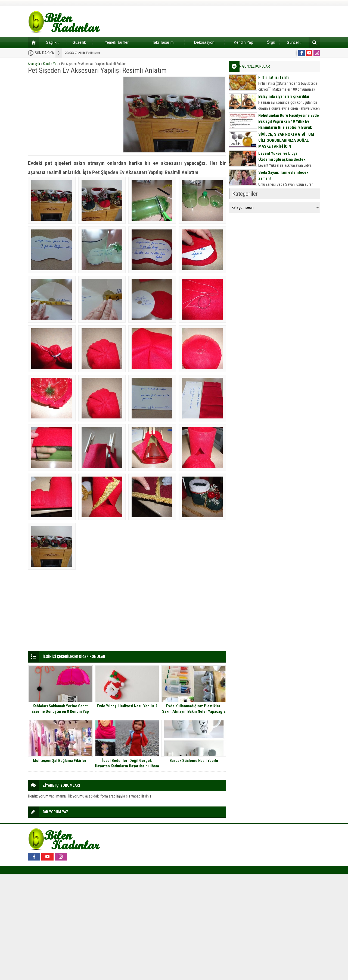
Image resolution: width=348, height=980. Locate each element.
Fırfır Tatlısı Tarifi (274, 77)
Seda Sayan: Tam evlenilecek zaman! (283, 175)
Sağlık (53, 42)
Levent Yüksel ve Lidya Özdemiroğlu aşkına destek (282, 156)
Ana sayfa (32, 42)
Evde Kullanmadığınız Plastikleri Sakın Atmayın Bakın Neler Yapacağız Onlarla (194, 711)
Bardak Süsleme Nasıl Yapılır (194, 761)
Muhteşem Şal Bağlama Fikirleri (60, 761)
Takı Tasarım (163, 42)
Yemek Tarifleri (117, 42)
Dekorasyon (204, 42)
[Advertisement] (74, 115)
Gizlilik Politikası (82, 53)
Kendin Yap (243, 42)
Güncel (294, 42)
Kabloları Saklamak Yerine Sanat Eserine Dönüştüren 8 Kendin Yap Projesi (60, 711)
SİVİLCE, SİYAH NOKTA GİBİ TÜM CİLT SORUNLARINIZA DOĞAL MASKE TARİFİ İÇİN (286, 140)
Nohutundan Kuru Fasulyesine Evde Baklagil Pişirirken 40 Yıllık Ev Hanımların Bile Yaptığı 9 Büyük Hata (289, 124)
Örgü (271, 42)
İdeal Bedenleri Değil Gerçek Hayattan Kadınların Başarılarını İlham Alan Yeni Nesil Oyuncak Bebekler (127, 766)
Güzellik (79, 42)
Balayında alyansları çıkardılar (284, 96)
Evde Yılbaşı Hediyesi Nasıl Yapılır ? (127, 706)
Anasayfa (34, 64)
